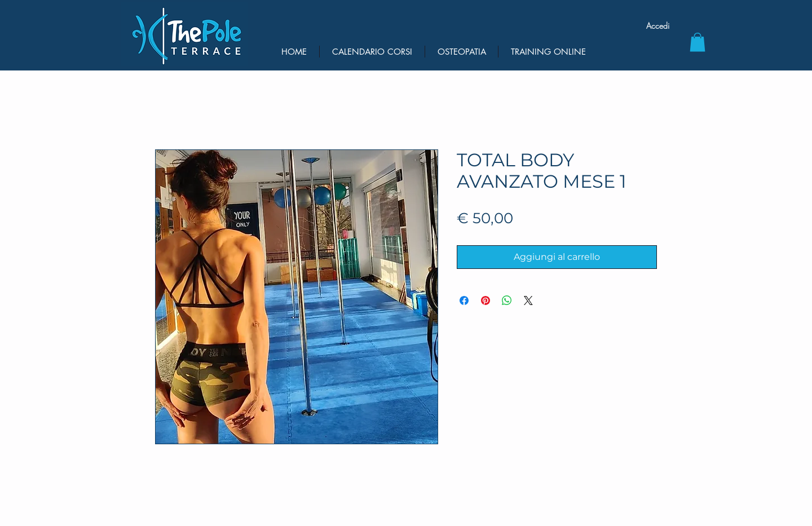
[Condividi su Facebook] (464, 300)
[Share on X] (528, 300)
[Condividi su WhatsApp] (507, 300)
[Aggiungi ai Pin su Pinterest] (486, 300)
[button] (698, 42)
